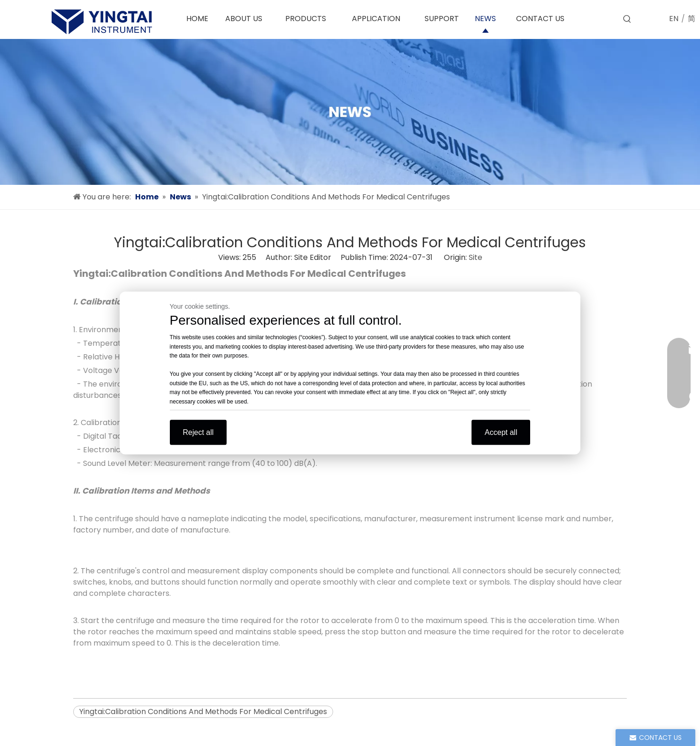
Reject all (198, 432)
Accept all (501, 432)
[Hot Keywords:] (627, 19)
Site (476, 257)
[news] (350, 112)
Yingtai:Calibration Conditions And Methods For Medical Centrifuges (203, 712)
